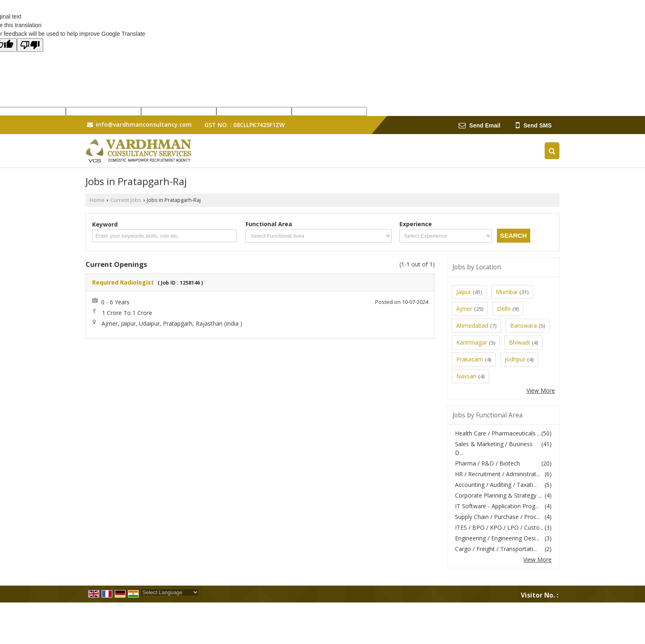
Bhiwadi (519, 342)
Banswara (523, 325)
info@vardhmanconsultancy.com (144, 124)
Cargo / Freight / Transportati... (496, 549)
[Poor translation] (30, 45)
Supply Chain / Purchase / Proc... (498, 517)
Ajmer (464, 309)
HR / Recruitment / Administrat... (498, 474)
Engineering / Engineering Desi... (497, 538)
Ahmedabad (472, 325)
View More (541, 390)
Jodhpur (515, 359)
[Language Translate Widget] (170, 592)
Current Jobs (126, 200)
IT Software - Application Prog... (497, 506)
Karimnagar (472, 342)
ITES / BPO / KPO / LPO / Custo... (499, 527)
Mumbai (507, 292)
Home (97, 200)
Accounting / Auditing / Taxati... (496, 485)
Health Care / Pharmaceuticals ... (498, 433)
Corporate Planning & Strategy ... (498, 495)
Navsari (466, 376)
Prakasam (470, 359)
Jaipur (464, 292)
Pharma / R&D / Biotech (487, 463)
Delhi (504, 309)
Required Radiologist (123, 282)
